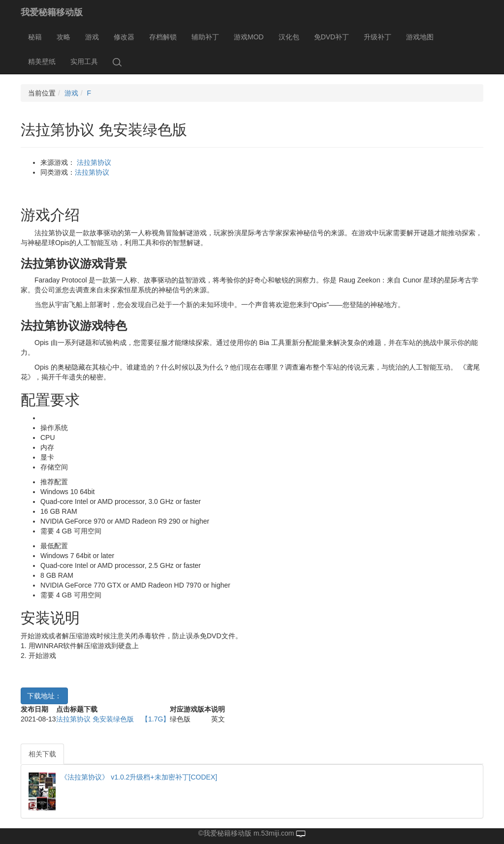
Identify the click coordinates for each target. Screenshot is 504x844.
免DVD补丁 (332, 37)
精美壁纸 (42, 62)
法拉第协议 (94, 162)
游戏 (92, 37)
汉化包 (289, 37)
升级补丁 (378, 37)
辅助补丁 (205, 37)
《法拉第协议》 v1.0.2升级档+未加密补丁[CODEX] (139, 777)
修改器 (124, 37)
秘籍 (35, 37)
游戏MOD (249, 37)
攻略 (63, 37)
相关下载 (42, 754)
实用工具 (84, 62)
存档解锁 (163, 37)
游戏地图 (420, 37)
